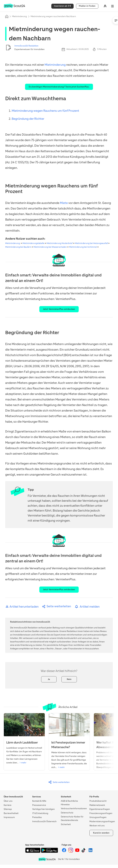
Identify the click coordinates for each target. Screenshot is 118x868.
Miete (64, 203)
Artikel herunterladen (22, 607)
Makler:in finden (87, 6)
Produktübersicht (98, 801)
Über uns (8, 801)
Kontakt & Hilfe (39, 801)
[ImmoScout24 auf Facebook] (64, 852)
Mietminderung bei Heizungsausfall (91, 243)
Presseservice (39, 805)
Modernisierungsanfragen (102, 821)
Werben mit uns (97, 826)
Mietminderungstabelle (33, 243)
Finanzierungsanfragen (101, 813)
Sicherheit (66, 824)
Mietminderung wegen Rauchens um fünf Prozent (45, 111)
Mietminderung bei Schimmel (83, 247)
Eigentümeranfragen (100, 809)
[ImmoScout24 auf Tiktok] (84, 852)
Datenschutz (67, 813)
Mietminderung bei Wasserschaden (50, 247)
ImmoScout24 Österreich (44, 821)
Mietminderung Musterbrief (60, 243)
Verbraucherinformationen (74, 809)
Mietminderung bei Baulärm (18, 247)
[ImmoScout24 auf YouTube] (78, 852)
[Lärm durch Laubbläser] (24, 740)
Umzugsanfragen (98, 817)
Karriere (8, 805)
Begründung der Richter (28, 119)
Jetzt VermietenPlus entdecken (59, 309)
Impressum (9, 817)
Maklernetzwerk (97, 805)
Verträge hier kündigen (43, 809)
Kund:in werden (101, 833)
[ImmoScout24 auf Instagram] (71, 852)
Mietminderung (19, 16)
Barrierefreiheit (11, 813)
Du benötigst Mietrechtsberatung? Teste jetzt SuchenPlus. (59, 87)
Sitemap (8, 809)
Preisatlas (37, 817)
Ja (49, 679)
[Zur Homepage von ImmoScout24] (14, 7)
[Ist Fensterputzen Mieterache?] (69, 742)
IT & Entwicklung (40, 813)
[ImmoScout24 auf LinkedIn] (90, 852)
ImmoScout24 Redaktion (26, 46)
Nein (69, 679)
